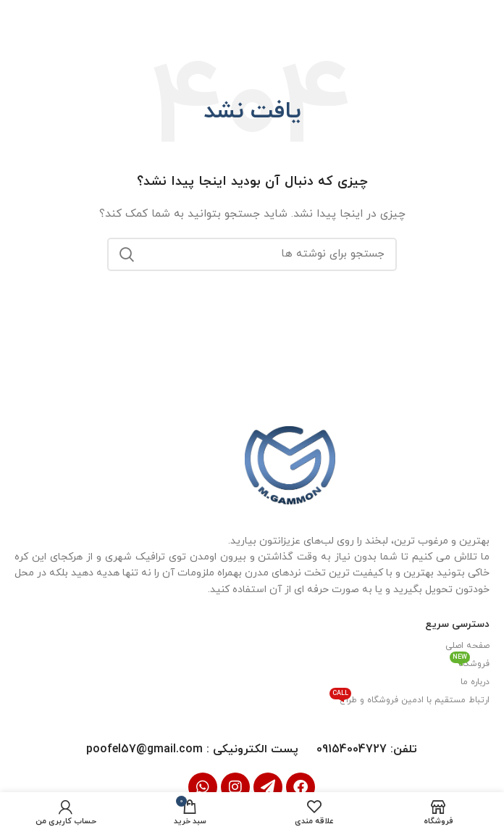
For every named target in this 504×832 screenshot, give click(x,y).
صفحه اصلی (467, 645)
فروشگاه (470, 662)
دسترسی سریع (457, 624)
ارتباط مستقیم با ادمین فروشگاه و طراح (409, 698)
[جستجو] (252, 253)
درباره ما (475, 681)
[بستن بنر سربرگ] (18, 18)
